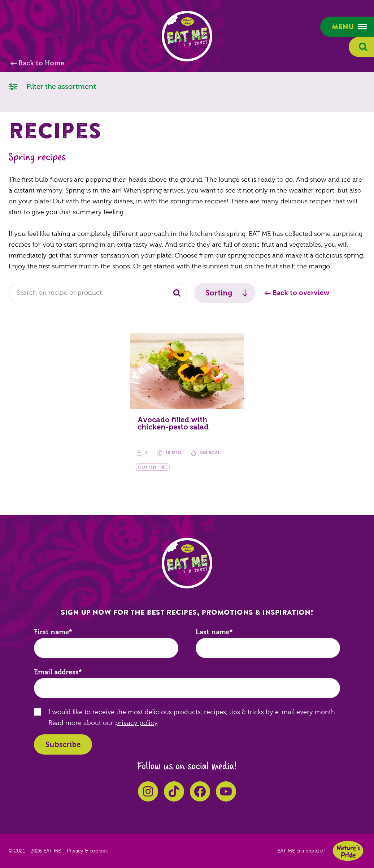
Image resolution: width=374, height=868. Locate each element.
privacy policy (136, 723)
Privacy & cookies (87, 851)
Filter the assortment (52, 86)
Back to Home (41, 63)
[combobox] (98, 293)
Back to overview (301, 293)
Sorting (219, 293)
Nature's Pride (348, 851)
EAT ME (187, 36)
